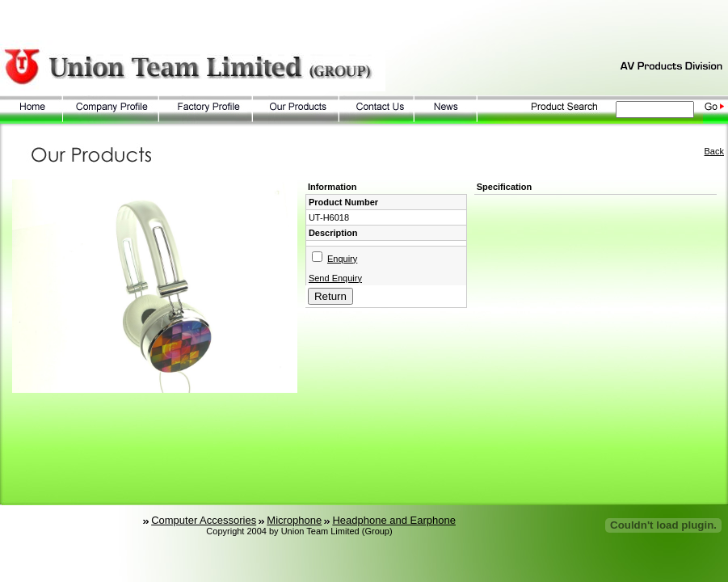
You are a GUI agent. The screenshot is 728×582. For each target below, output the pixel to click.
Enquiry (342, 259)
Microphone (294, 520)
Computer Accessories (204, 520)
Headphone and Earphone (394, 520)
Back (714, 151)
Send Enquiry (335, 278)
